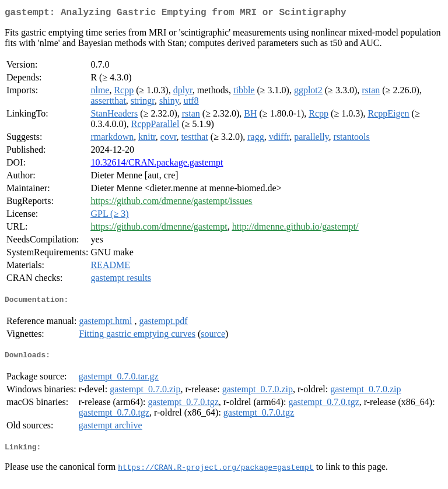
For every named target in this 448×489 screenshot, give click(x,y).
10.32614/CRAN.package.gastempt (157, 165)
